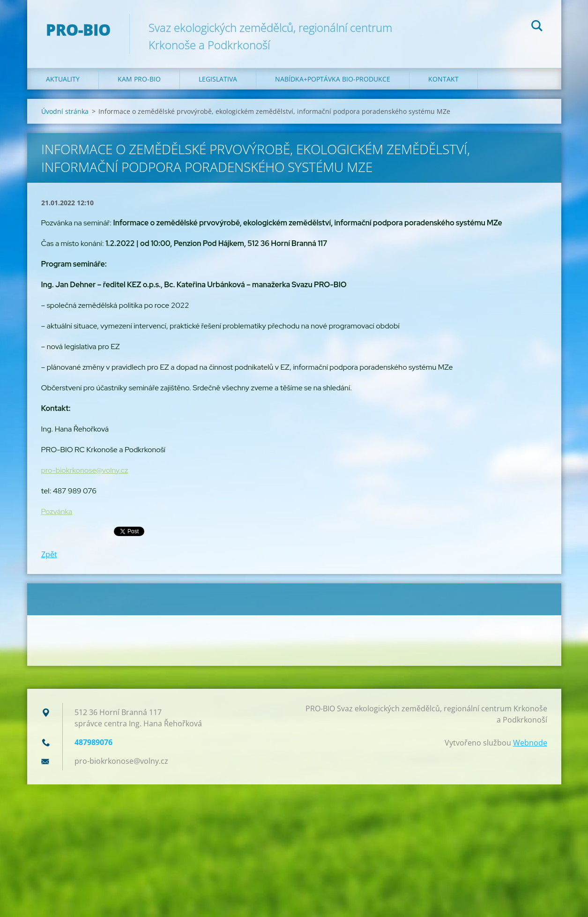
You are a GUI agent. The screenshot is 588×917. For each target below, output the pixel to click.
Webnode (530, 743)
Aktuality (63, 79)
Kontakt (443, 79)
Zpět (49, 554)
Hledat (537, 27)
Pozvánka (57, 511)
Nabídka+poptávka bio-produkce (333, 79)
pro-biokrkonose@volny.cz (85, 470)
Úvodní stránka (65, 111)
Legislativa (218, 79)
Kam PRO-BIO (139, 79)
